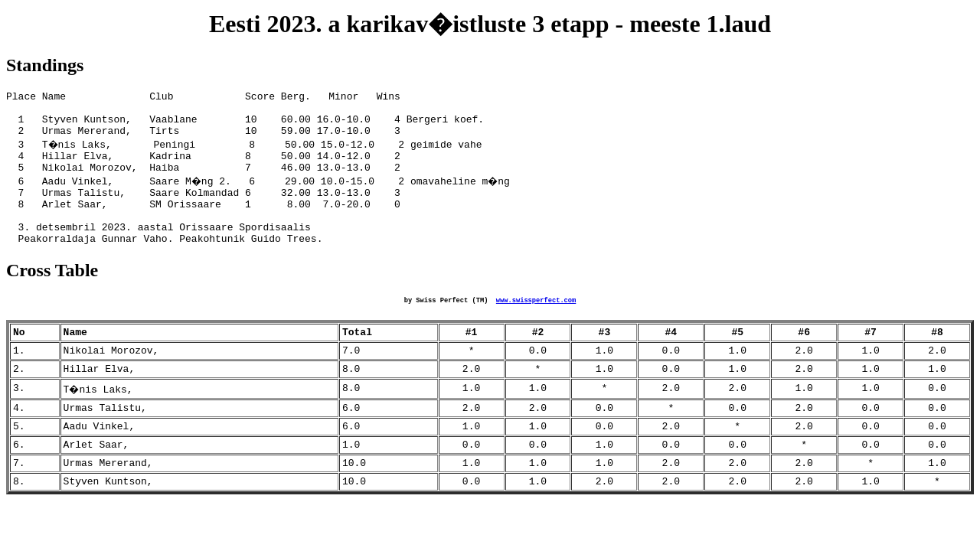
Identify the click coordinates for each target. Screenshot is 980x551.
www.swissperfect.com (536, 327)
